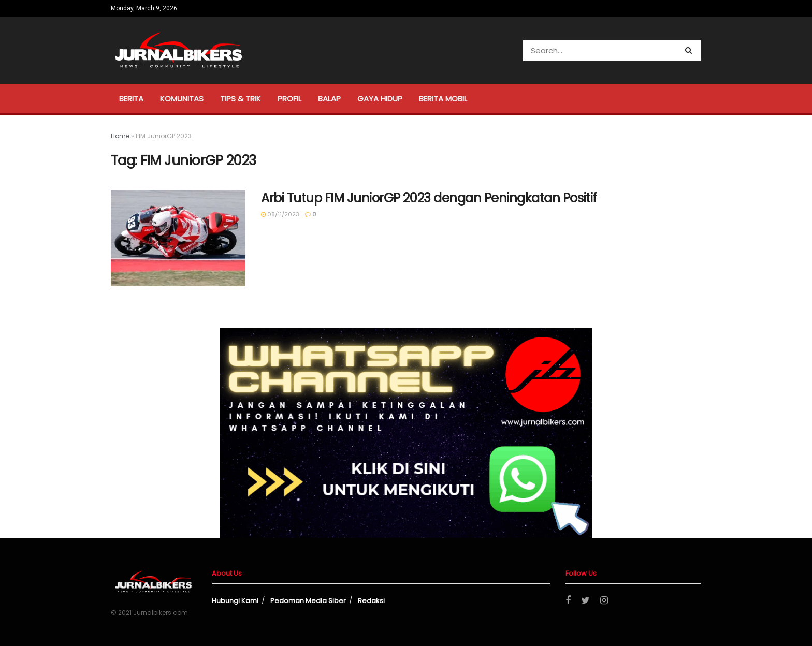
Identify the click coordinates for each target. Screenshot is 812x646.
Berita (131, 99)
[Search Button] (691, 50)
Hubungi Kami (235, 601)
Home (120, 136)
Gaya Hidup (380, 99)
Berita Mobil (443, 99)
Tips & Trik (241, 99)
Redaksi (371, 601)
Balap (329, 99)
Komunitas (182, 99)
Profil (289, 99)
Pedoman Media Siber (308, 601)
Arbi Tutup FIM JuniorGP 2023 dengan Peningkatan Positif (429, 198)
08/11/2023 (280, 214)
